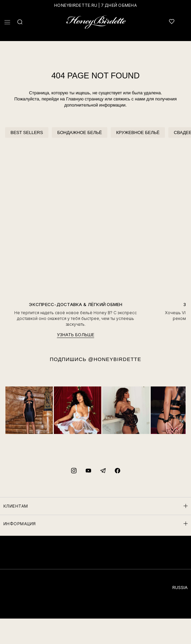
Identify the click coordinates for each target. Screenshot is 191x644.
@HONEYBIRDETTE (115, 359)
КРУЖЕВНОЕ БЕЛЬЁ (138, 132)
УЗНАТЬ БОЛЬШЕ (76, 335)
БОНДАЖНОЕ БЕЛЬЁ (80, 132)
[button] (7, 22)
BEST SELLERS (27, 132)
